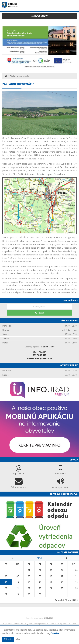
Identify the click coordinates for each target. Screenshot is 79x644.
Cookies (55, 633)
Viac (18, 639)
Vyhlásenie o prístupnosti (39, 624)
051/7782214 (39, 352)
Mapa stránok (8, 624)
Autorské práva (55, 624)
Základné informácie (19, 76)
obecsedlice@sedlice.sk (40, 359)
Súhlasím (8, 639)
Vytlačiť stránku (21, 624)
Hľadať (40, 313)
